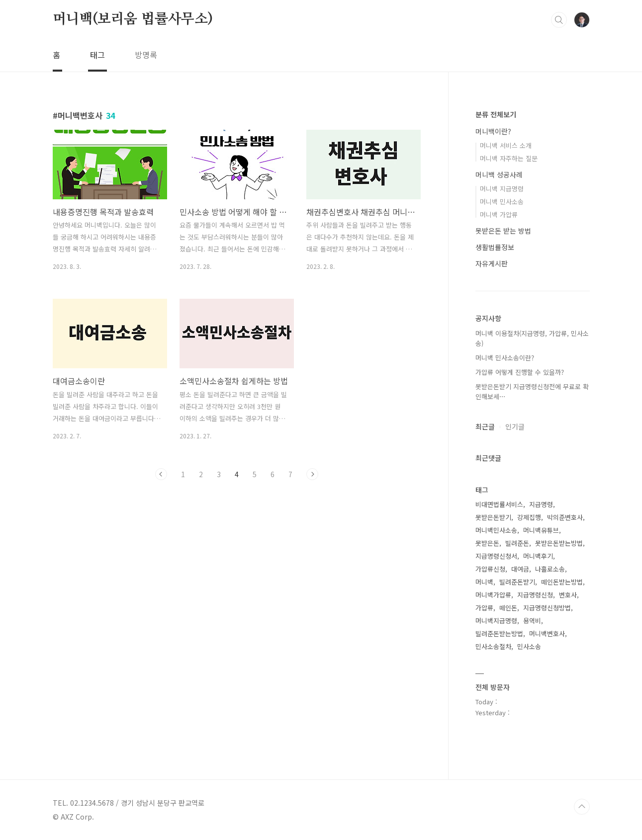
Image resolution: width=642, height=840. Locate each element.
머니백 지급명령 (502, 189)
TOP (582, 807)
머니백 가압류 (499, 214)
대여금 (520, 569)
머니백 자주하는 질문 (509, 158)
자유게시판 (492, 263)
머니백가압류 (493, 595)
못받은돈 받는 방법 (503, 231)
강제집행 (529, 517)
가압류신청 (490, 569)
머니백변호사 (547, 633)
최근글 (485, 426)
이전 (161, 474)
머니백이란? (493, 131)
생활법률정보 (495, 247)
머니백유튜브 (541, 530)
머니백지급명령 (496, 621)
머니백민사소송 (496, 530)
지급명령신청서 (496, 556)
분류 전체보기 (496, 114)
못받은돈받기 (493, 517)
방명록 (146, 55)
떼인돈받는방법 (562, 582)
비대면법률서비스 (499, 504)
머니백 (484, 582)
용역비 (532, 621)
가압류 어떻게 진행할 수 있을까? (520, 372)
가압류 (484, 608)
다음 (312, 474)
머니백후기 (538, 556)
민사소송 (529, 646)
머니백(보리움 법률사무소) (133, 19)
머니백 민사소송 (502, 202)
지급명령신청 (535, 595)
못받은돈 (487, 543)
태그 (97, 55)
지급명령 (541, 504)
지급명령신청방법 (547, 608)
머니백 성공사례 (499, 174)
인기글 (515, 426)
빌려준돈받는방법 (499, 633)
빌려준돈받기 (517, 582)
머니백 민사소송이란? (505, 358)
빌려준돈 (517, 543)
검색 (559, 20)
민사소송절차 (493, 646)
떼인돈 (508, 608)
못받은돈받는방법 (559, 543)
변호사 (568, 595)
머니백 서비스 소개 (506, 145)
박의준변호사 (565, 517)
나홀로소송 (550, 569)
